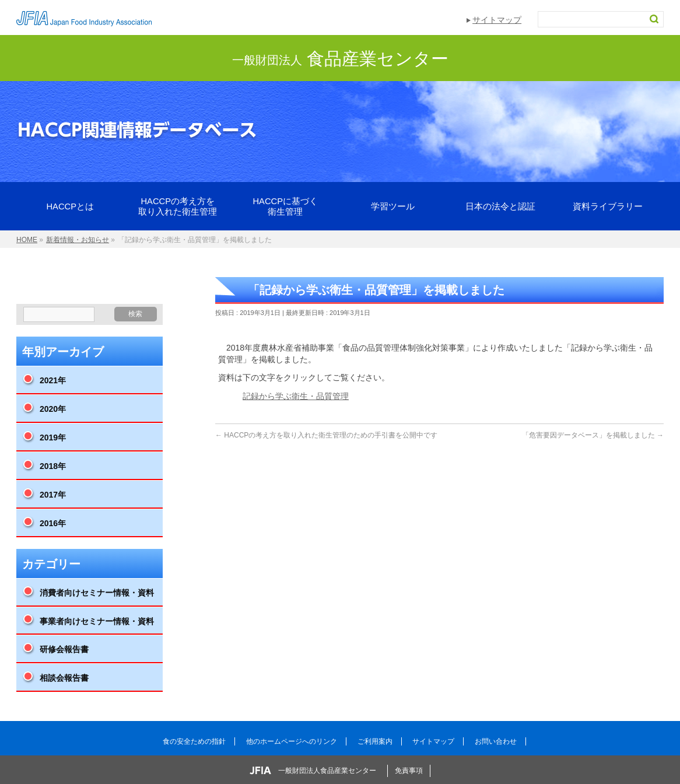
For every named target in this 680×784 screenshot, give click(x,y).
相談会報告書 (64, 678)
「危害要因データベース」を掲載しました (593, 435)
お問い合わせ (496, 741)
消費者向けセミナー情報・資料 (97, 593)
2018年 (53, 466)
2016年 (53, 523)
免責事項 (409, 771)
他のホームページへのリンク (292, 741)
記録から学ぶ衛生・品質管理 (296, 396)
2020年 (53, 409)
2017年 (53, 495)
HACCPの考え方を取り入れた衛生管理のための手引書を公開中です (326, 435)
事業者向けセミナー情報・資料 (97, 621)
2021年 (53, 380)
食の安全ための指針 (194, 741)
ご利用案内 (375, 741)
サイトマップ (497, 20)
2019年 (53, 437)
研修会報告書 (64, 649)
